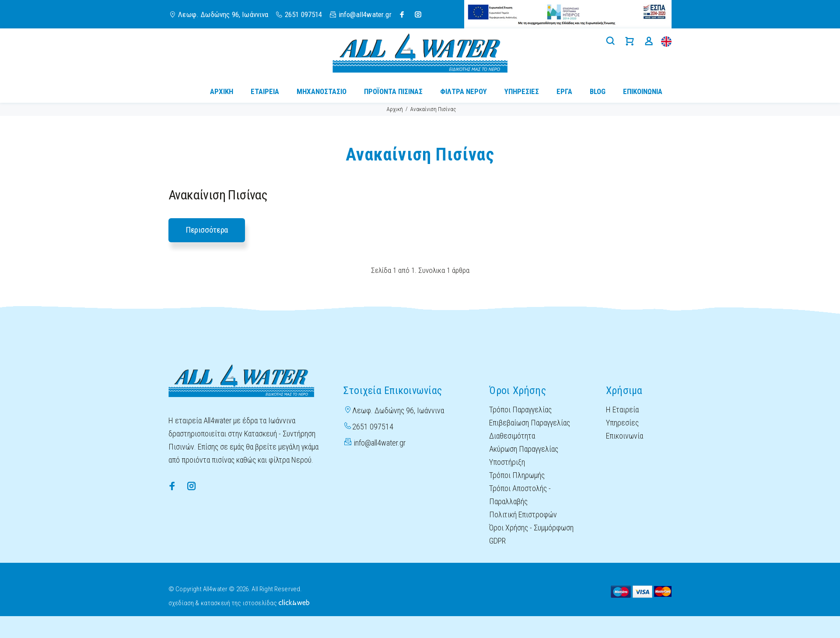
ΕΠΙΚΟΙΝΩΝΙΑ (643, 91)
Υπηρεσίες (622, 423)
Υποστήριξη (507, 462)
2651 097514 (304, 14)
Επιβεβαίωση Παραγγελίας (530, 423)
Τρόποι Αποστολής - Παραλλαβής (520, 495)
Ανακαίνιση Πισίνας (433, 109)
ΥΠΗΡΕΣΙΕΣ (522, 91)
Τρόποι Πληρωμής (517, 475)
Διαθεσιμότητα (512, 436)
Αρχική (395, 109)
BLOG (598, 91)
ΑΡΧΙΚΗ (222, 91)
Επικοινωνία (625, 436)
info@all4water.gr (380, 443)
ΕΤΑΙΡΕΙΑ (265, 91)
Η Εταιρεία (622, 410)
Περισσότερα (207, 230)
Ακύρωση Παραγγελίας (524, 449)
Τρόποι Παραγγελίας (520, 410)
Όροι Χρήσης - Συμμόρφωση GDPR (531, 534)
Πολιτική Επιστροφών (523, 514)
